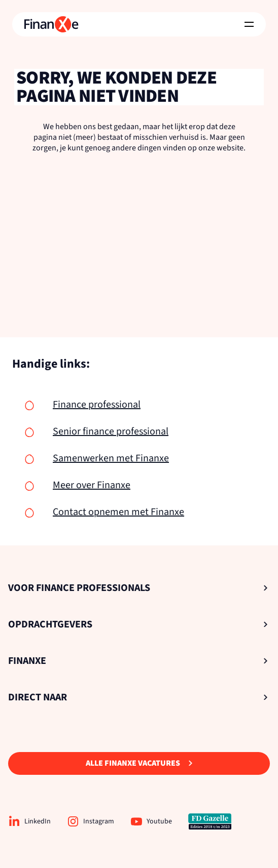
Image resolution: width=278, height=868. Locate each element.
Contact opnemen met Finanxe (118, 512)
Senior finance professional (111, 431)
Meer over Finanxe (92, 485)
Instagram (91, 821)
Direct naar (138, 697)
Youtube (151, 821)
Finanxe (138, 661)
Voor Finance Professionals (138, 588)
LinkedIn (29, 821)
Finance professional (97, 405)
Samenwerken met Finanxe (111, 458)
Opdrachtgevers (138, 624)
